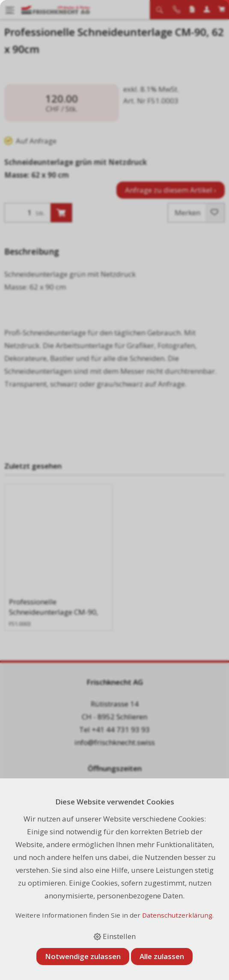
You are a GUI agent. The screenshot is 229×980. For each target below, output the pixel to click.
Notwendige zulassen (83, 956)
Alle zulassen (162, 956)
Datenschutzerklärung (177, 915)
